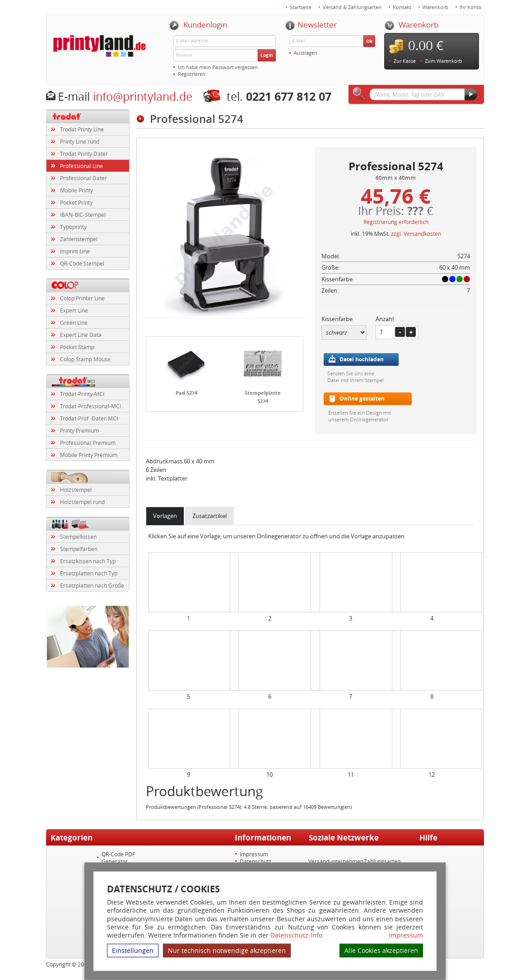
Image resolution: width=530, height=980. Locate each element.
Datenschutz (256, 861)
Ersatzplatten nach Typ (89, 573)
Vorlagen (165, 516)
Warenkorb (435, 7)
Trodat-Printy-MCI (82, 394)
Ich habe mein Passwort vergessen (218, 67)
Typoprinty (73, 227)
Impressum (406, 935)
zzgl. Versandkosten (416, 233)
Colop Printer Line (82, 298)
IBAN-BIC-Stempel (83, 215)
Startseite (301, 7)
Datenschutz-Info (296, 935)
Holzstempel (76, 490)
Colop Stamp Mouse (85, 359)
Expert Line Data (81, 335)
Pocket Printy (76, 202)
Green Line (74, 322)
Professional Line (81, 166)
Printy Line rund (80, 141)
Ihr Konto (471, 7)
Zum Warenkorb (444, 61)
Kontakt (402, 7)
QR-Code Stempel (82, 263)
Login (267, 55)
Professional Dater (84, 178)
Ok (369, 41)
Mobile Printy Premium (89, 455)
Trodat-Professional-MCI (91, 406)
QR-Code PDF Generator (118, 858)
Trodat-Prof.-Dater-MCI (89, 418)
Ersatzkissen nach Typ (88, 561)
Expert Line (74, 310)
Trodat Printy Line (82, 129)
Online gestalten (362, 399)
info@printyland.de (143, 96)
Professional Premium (88, 443)
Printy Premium (79, 430)
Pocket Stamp (77, 347)
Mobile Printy (77, 190)
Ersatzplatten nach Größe (92, 585)
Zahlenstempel (79, 239)
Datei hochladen (362, 359)
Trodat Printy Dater (84, 154)
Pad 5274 (186, 393)
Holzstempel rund (82, 502)
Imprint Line (75, 251)
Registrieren (192, 74)
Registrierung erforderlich (396, 222)
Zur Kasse (405, 61)
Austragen (306, 53)
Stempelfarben (79, 549)
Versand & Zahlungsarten (352, 7)
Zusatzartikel (209, 516)
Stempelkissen (78, 537)
